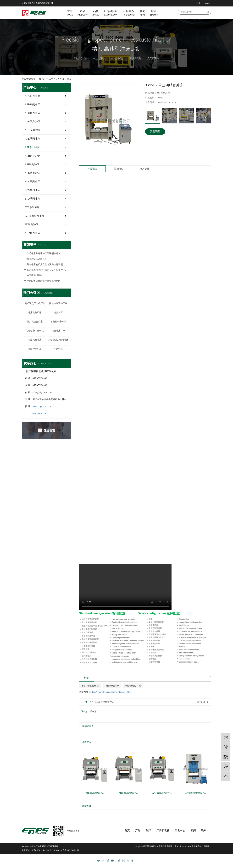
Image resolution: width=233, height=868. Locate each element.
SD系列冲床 (32, 224)
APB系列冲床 (32, 104)
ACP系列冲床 (32, 233)
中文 (199, 3)
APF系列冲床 (64, 79)
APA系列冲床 (32, 96)
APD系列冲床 (33, 122)
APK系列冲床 (33, 173)
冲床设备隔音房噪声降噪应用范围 (44, 281)
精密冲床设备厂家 (133, 686)
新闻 (193, 830)
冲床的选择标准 (34, 275)
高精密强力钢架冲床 (58, 340)
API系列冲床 (32, 164)
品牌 (148, 830)
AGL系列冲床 (33, 130)
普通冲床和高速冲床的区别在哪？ (44, 254)
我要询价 (155, 131)
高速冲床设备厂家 (58, 303)
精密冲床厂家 (58, 331)
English (207, 3)
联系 (204, 830)
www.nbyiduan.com (42, 407)
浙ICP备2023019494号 (184, 846)
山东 (60, 850)
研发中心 (180, 830)
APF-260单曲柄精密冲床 (102, 702)
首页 (127, 830)
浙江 (51, 850)
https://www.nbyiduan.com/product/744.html (111, 692)
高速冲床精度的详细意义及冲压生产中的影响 (48, 270)
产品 (138, 830)
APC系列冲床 (32, 113)
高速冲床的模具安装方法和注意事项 (45, 265)
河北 (69, 850)
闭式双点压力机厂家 (35, 303)
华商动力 (207, 846)
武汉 (38, 850)
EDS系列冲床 (32, 190)
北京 (47, 850)
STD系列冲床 (32, 199)
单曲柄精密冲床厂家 (90, 686)
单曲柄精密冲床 (58, 322)
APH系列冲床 (33, 156)
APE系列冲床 (32, 139)
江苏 (34, 850)
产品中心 (51, 79)
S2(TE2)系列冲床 (34, 216)
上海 (43, 850)
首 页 (41, 79)
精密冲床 (58, 313)
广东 (65, 850)
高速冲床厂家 (35, 349)
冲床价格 (58, 349)
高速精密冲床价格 (35, 331)
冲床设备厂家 (35, 313)
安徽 (56, 850)
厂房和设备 (163, 830)
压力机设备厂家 (35, 322)
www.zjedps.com (39, 413)
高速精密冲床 (35, 340)
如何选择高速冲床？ (37, 259)
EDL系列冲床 (32, 182)
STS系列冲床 (32, 207)
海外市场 (75, 850)
